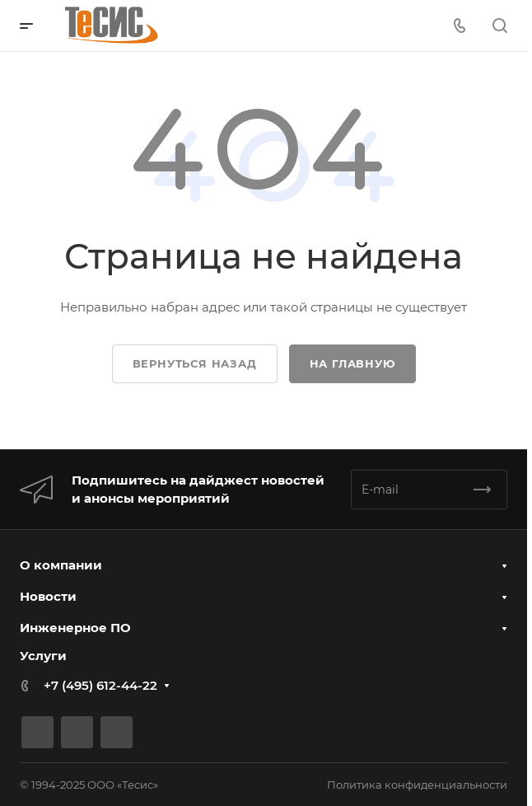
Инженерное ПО (75, 628)
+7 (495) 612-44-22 (100, 685)
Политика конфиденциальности (417, 785)
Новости (48, 596)
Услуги (43, 656)
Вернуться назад (195, 363)
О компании (61, 565)
